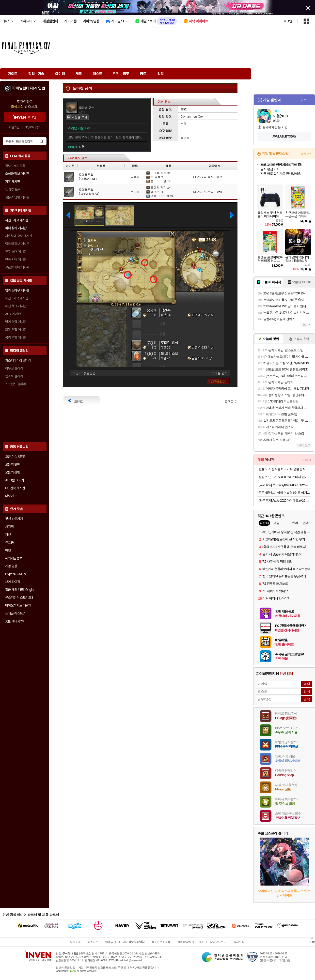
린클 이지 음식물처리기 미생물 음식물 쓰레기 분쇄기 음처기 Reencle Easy (285, 469)
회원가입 (14, 127)
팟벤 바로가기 (14, 519)
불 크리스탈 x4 (158, 181)
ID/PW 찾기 (33, 127)
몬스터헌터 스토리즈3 (19, 597)
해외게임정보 (14, 558)
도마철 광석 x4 (158, 173)
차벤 (8, 535)
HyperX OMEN (16, 574)
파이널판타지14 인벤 (29, 88)
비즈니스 (93, 942)
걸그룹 (9, 542)
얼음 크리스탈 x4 (160, 196)
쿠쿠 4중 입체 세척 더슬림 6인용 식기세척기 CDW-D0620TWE (285, 493)
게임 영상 (11, 566)
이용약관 (110, 942)
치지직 (9, 527)
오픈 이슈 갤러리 (16, 457)
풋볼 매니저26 (15, 621)
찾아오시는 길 (218, 942)
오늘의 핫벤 (13, 464)
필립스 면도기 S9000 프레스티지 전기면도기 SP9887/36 (285, 477)
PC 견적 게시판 (15, 488)
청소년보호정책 (161, 942)
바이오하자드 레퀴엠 (18, 605)
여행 (8, 550)
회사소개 (75, 942)
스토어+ (306, 154)
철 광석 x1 (156, 177)
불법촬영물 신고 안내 (190, 942)
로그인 (288, 21)
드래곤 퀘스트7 (15, 613)
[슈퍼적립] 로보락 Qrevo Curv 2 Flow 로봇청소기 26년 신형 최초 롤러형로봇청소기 (285, 485)
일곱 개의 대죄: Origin (19, 590)
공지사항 (239, 942)
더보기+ (306, 100)
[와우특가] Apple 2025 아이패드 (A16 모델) (285, 500)
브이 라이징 (13, 582)
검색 (41, 141)
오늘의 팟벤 (13, 472)
